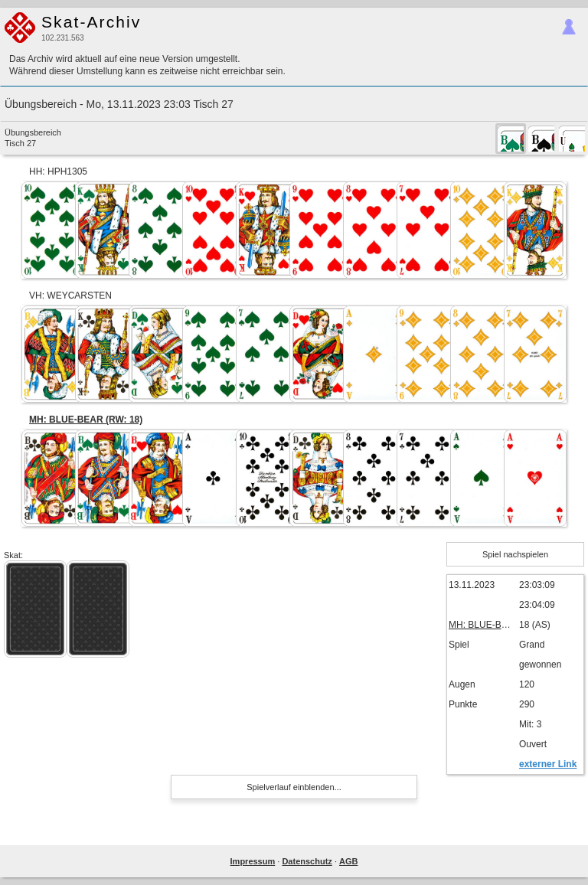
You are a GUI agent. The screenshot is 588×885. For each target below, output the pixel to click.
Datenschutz (307, 861)
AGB (348, 861)
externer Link (548, 764)
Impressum (253, 861)
